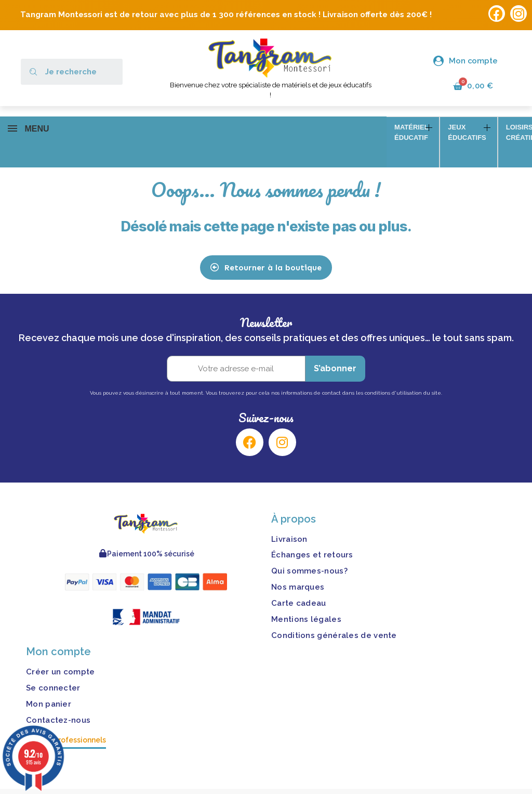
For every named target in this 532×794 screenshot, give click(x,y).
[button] (266, 252)
